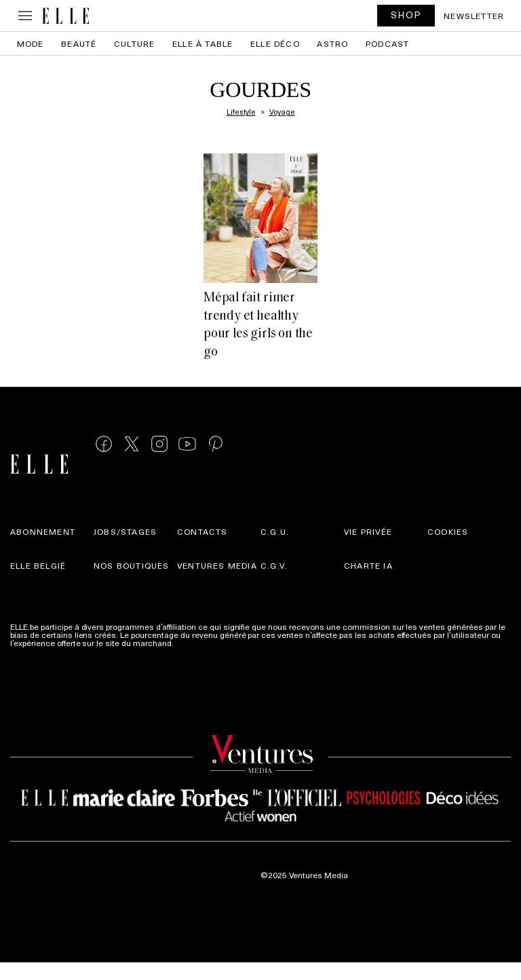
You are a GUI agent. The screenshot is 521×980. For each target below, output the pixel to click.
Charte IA (368, 565)
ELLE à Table (202, 43)
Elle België (38, 565)
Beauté (79, 43)
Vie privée (368, 531)
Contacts (202, 531)
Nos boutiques (132, 565)
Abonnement (43, 531)
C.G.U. (275, 531)
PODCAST (387, 43)
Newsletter (474, 16)
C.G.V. (274, 565)
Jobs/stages (125, 531)
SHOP (406, 15)
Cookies (448, 531)
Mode (31, 43)
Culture (134, 43)
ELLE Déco (275, 43)
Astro (332, 43)
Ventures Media (217, 565)
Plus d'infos (197, 643)
